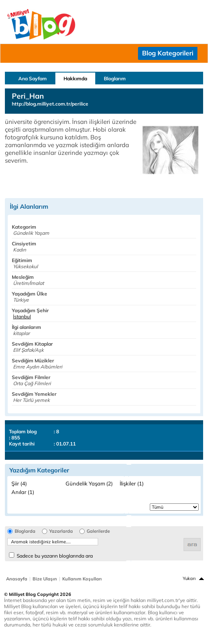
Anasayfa (17, 579)
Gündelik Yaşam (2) (89, 483)
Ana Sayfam (33, 78)
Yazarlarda (61, 531)
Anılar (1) (23, 492)
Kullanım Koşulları (82, 579)
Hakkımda (75, 78)
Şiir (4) (19, 483)
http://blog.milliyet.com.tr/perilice (50, 104)
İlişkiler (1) (132, 483)
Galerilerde (98, 531)
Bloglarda (25, 531)
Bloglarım (115, 78)
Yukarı (189, 578)
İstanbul (22, 316)
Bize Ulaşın (45, 579)
